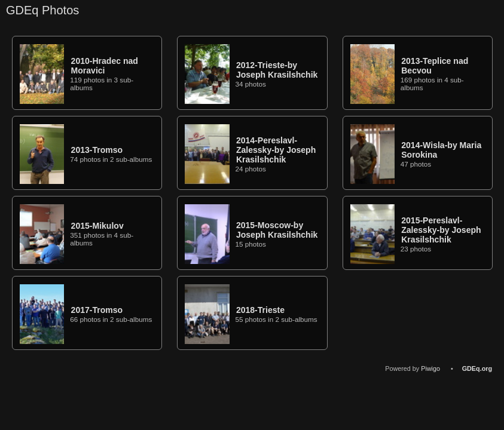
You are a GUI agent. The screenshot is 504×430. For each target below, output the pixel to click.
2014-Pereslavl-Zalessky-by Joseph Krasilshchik (276, 150)
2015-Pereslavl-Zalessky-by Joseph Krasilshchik (441, 230)
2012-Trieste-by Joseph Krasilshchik (277, 70)
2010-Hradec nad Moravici (105, 66)
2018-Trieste (260, 310)
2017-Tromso (97, 310)
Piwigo (430, 368)
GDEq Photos (42, 10)
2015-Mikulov (97, 226)
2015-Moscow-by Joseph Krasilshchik (277, 230)
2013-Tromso (97, 150)
